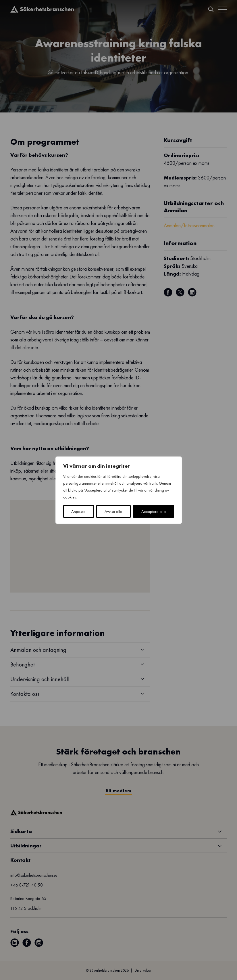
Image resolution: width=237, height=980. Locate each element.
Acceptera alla (154, 511)
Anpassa (78, 511)
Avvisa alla (113, 511)
